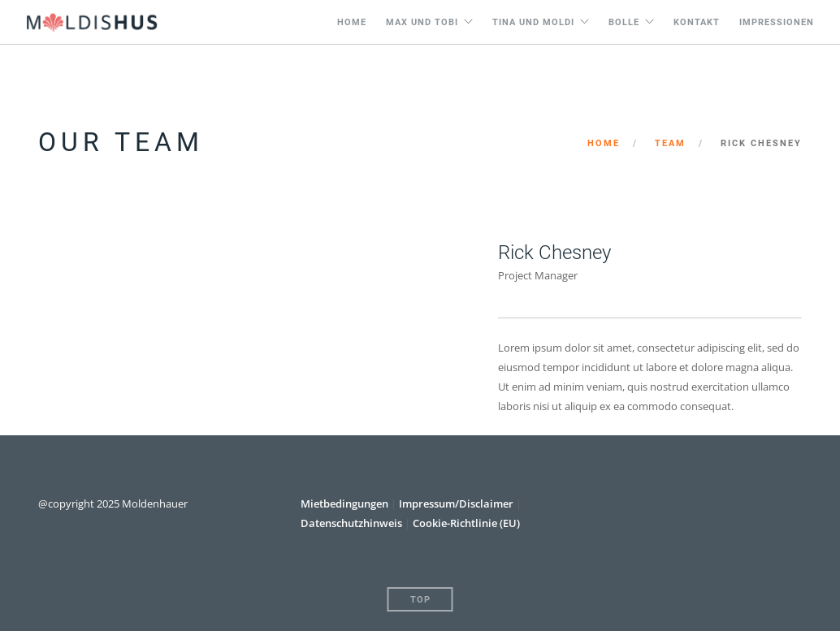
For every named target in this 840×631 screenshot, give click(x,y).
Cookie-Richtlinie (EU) (466, 523)
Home (352, 22)
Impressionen (777, 22)
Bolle (624, 22)
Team (670, 143)
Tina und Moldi (533, 22)
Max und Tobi (422, 22)
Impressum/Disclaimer (456, 504)
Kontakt (697, 22)
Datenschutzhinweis (351, 523)
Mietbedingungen (346, 504)
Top (420, 600)
